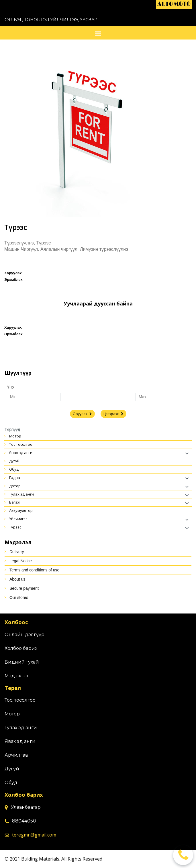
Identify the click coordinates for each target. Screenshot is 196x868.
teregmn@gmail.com (34, 835)
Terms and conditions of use (34, 570)
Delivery (17, 552)
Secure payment (24, 588)
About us (17, 579)
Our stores (19, 597)
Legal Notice (21, 561)
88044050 (24, 821)
